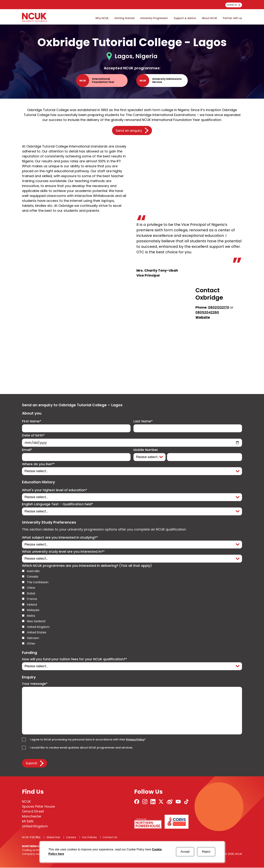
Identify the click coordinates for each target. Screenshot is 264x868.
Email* (27, 450)
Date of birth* (33, 435)
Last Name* (143, 421)
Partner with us (232, 18)
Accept (185, 852)
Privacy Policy (135, 740)
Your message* (35, 684)
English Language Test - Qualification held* (58, 504)
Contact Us (110, 838)
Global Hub (53, 838)
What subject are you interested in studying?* (60, 538)
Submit (31, 764)
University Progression (154, 18)
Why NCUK (102, 18)
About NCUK (209, 18)
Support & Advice (185, 18)
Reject (206, 852)
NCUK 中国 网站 (31, 838)
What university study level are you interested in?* (63, 552)
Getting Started (124, 18)
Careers (71, 838)
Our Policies (89, 838)
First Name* (32, 421)
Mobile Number (146, 450)
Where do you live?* (38, 464)
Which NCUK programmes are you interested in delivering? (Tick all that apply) (87, 566)
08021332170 (219, 307)
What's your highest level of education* (55, 490)
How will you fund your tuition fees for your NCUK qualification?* (75, 659)
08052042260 (207, 312)
